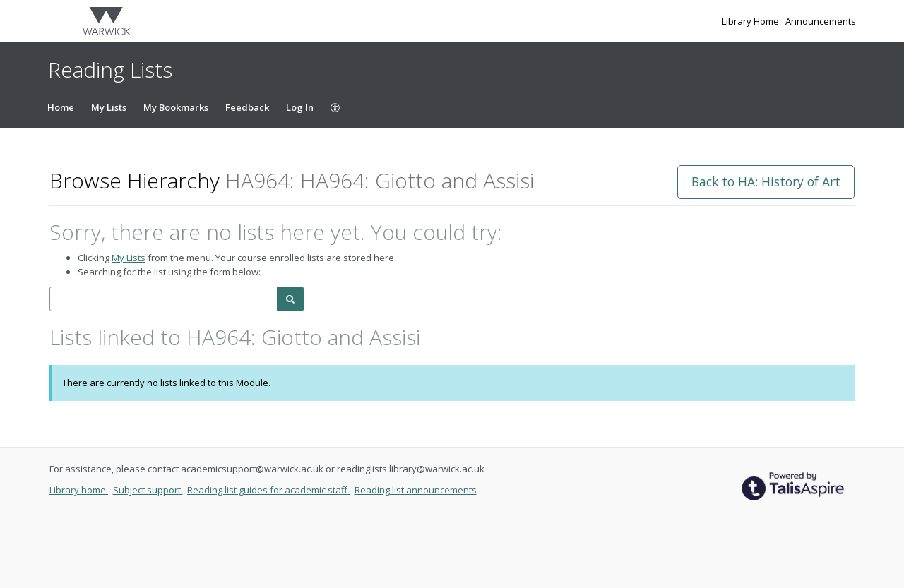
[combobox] (163, 299)
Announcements (821, 21)
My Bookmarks (176, 107)
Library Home (751, 21)
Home (61, 107)
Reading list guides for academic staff (268, 490)
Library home (79, 490)
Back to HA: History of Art (766, 181)
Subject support (148, 490)
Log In (300, 107)
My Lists (109, 107)
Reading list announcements (416, 490)
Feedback (247, 107)
